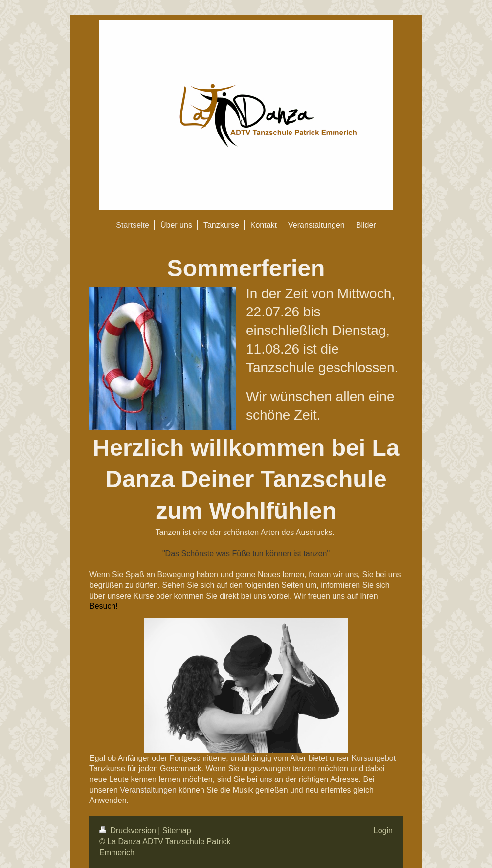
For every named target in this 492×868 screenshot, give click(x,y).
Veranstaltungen (148, 790)
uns (266, 779)
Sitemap (177, 831)
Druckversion (129, 831)
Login (383, 831)
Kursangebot (373, 758)
